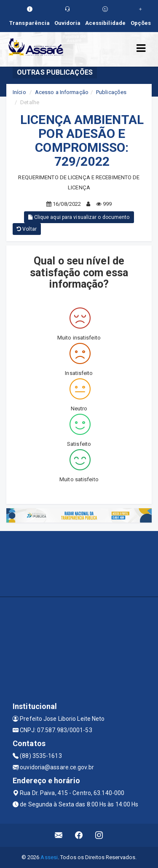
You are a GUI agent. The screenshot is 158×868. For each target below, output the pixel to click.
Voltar (27, 229)
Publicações (111, 92)
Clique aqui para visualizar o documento (79, 217)
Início (19, 92)
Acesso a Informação (62, 92)
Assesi (49, 857)
